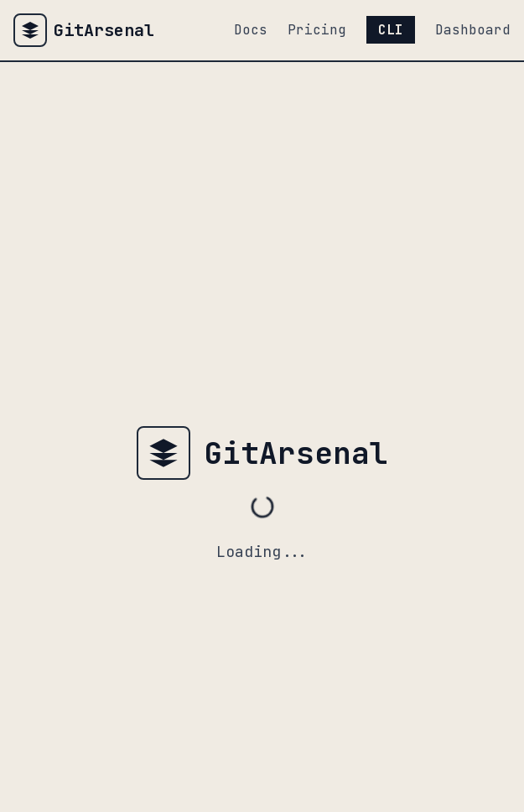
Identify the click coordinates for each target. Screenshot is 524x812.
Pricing (317, 30)
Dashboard (473, 30)
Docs (251, 30)
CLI (391, 30)
